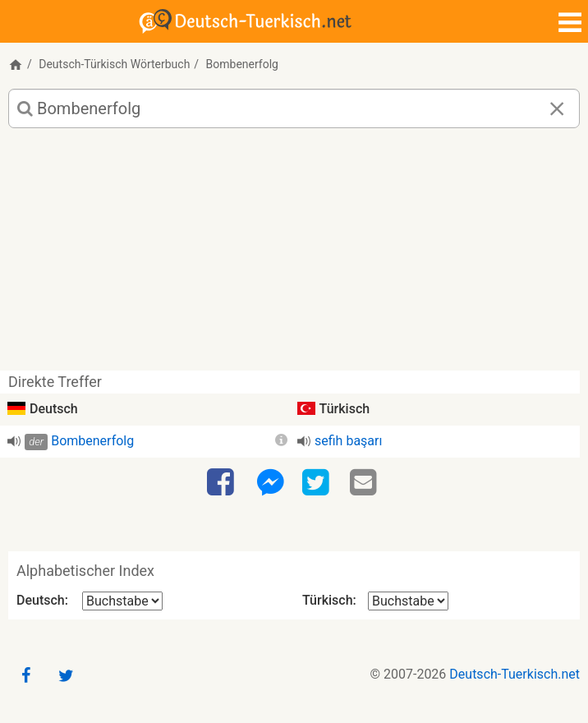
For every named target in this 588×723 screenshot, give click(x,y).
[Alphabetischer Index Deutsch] (122, 601)
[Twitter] (318, 483)
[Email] (365, 483)
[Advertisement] (294, 256)
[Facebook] (223, 483)
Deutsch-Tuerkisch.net (514, 674)
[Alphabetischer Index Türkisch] (408, 601)
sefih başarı (348, 441)
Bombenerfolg (92, 441)
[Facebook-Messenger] (270, 483)
